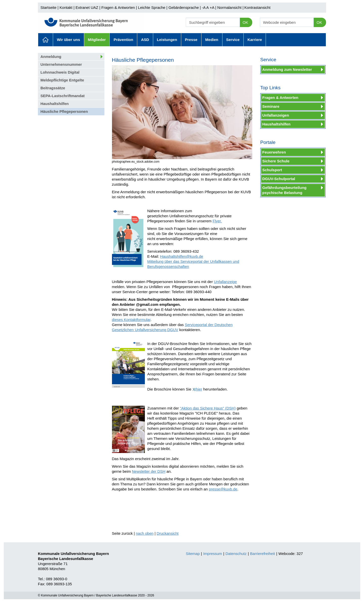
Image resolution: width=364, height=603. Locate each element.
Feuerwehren (274, 152)
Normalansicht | (230, 7)
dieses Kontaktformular (131, 320)
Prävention (123, 40)
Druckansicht (168, 533)
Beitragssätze (53, 88)
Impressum (213, 554)
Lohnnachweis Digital (60, 72)
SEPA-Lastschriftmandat (63, 96)
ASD (145, 40)
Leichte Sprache (152, 7)
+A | (212, 7)
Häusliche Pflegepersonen (64, 111)
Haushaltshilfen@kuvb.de (181, 256)
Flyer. (217, 221)
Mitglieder (97, 40)
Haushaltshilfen (55, 104)
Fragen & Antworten (118, 7)
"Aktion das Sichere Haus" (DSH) (208, 408)
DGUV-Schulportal (279, 179)
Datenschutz (236, 554)
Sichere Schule (276, 161)
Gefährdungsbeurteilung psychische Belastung (285, 190)
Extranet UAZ (87, 7)
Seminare (271, 106)
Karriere (255, 40)
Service (233, 40)
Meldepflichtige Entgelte (62, 80)
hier (197, 389)
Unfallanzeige (225, 282)
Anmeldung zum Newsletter (287, 69)
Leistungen (167, 40)
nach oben (145, 533)
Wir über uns (69, 40)
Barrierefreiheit (262, 554)
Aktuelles (45, 40)
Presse (191, 40)
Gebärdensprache (184, 7)
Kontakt (66, 7)
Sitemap (193, 554)
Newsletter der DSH (149, 471)
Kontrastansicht (257, 7)
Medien (212, 40)
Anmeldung (51, 57)
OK (245, 22)
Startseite (48, 7)
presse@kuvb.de (223, 489)
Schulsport (272, 170)
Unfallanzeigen (276, 115)
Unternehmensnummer (61, 64)
